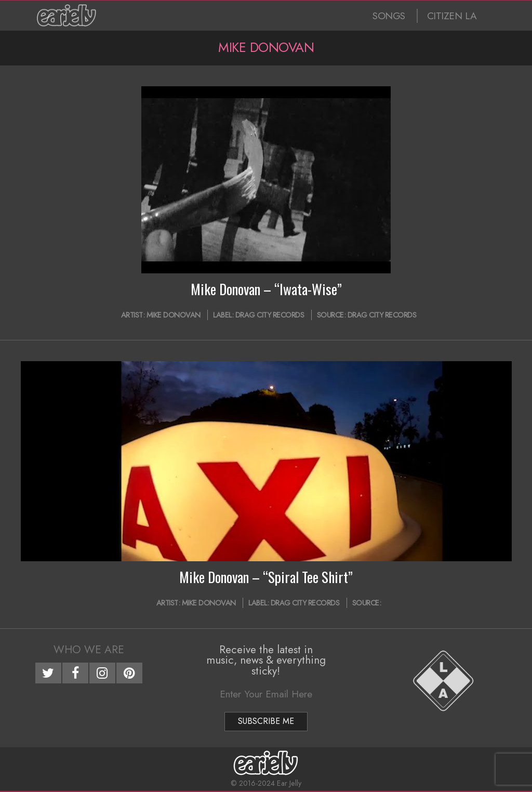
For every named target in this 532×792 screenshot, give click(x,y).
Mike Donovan (174, 315)
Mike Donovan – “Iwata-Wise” (266, 289)
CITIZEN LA (452, 16)
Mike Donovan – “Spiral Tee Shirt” (266, 577)
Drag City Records (270, 315)
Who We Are (89, 650)
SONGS (389, 16)
